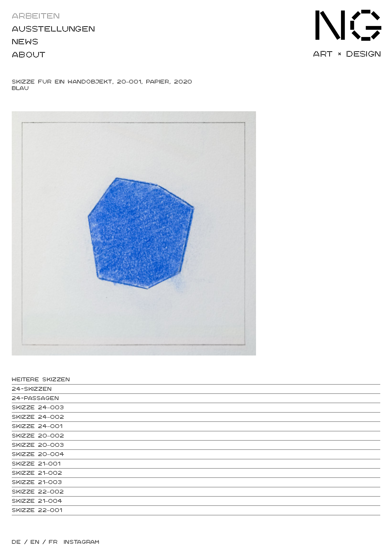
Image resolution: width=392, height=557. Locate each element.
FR (53, 542)
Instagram (82, 542)
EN (35, 542)
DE (16, 542)
